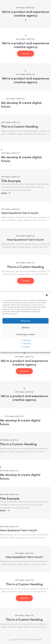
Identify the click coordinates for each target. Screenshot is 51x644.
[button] (47, 295)
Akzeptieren (26, 321)
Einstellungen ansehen (25, 334)
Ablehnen (26, 328)
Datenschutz (27, 340)
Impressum (26, 347)
